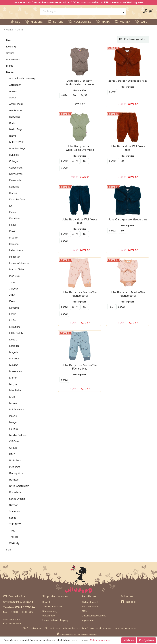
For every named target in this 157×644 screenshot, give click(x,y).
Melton (13, 381)
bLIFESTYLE (16, 145)
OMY (12, 457)
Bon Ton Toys (17, 152)
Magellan (14, 355)
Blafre (13, 139)
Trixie (12, 534)
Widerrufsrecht (90, 602)
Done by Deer (17, 203)
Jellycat (14, 292)
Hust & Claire (16, 273)
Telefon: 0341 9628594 (19, 607)
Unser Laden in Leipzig (55, 620)
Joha (12, 298)
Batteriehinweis (90, 606)
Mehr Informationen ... (101, 640)
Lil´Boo (13, 324)
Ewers (13, 215)
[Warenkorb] (151, 13)
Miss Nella (15, 394)
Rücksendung (50, 611)
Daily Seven (16, 177)
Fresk (12, 235)
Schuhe (10, 56)
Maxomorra (16, 375)
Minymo (14, 387)
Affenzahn (15, 88)
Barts (12, 126)
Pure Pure (15, 470)
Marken (11, 75)
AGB (84, 611)
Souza (13, 521)
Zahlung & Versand (53, 606)
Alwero (13, 94)
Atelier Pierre (16, 107)
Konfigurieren (146, 640)
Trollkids (14, 540)
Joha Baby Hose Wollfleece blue (80, 224)
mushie (13, 419)
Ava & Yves (16, 113)
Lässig (13, 317)
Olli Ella (13, 451)
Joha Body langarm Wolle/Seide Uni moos (80, 151)
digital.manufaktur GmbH (91, 634)
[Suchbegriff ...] (79, 13)
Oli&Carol (14, 445)
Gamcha (14, 247)
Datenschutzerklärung (94, 616)
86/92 (84, 99)
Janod (13, 285)
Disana (13, 196)
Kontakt (47, 602)
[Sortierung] (133, 43)
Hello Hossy (16, 253)
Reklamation (49, 616)
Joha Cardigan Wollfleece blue (128, 223)
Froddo (13, 241)
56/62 (112, 95)
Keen (12, 304)
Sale (9, 553)
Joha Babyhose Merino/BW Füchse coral (80, 297)
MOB (12, 400)
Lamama (14, 311)
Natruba (14, 432)
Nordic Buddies (18, 438)
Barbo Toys (16, 133)
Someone (15, 515)
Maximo (14, 368)
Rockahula (15, 496)
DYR (12, 209)
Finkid (12, 228)
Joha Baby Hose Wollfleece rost (128, 151)
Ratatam (14, 483)
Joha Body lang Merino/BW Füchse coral (128, 297)
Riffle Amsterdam (19, 489)
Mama (10, 69)
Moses (13, 406)
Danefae (14, 190)
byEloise (14, 158)
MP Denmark (17, 413)
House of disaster (19, 266)
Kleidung (11, 50)
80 (74, 99)
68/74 (64, 99)
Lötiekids (14, 349)
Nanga (13, 426)
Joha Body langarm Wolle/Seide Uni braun (80, 86)
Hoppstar (14, 260)
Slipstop (14, 508)
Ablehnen (129, 640)
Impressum (88, 620)
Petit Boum (16, 464)
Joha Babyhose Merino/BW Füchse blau (80, 370)
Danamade (15, 184)
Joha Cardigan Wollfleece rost (128, 84)
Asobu (13, 101)
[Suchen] (122, 13)
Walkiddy (14, 546)
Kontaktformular (12, 623)
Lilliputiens (15, 330)
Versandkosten (72, 628)
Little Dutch (16, 336)
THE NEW (15, 527)
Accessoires (13, 63)
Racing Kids (16, 476)
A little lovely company (22, 82)
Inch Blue (14, 279)
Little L (13, 343)
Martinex (14, 362)
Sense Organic (17, 502)
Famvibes (15, 222)
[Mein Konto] (145, 13)
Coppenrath (16, 171)
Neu (8, 43)
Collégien (14, 164)
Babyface (15, 120)
